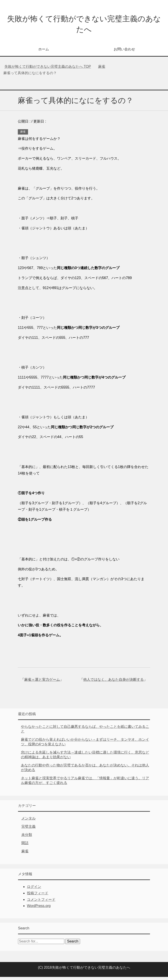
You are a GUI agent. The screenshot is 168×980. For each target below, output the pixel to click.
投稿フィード (38, 896)
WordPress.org (39, 909)
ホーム (44, 52)
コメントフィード (41, 903)
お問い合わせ (124, 52)
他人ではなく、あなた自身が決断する (113, 683)
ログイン (34, 890)
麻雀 (23, 135)
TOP (48, 70)
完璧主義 (28, 830)
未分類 (27, 838)
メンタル (28, 821)
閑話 (25, 846)
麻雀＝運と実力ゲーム (42, 683)
